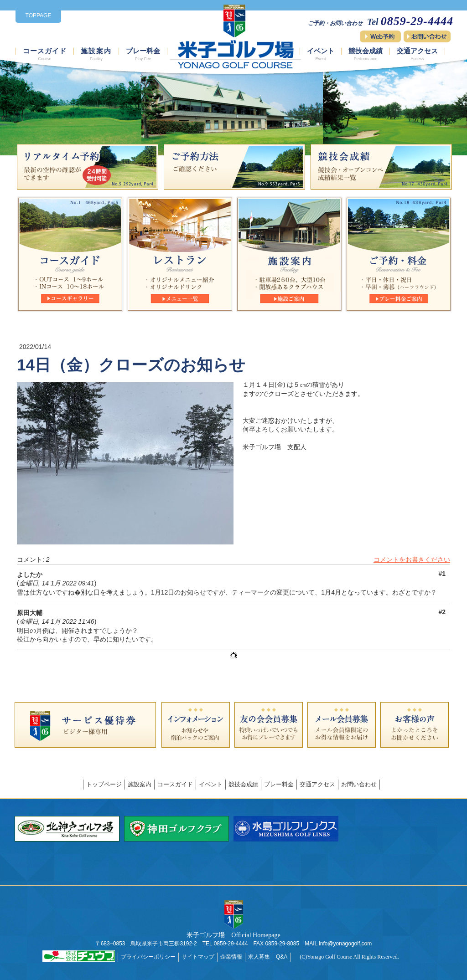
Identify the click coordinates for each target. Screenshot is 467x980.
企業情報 (231, 957)
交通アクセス (417, 54)
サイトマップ (198, 957)
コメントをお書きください (412, 559)
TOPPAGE (39, 15)
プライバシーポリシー (148, 957)
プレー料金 (143, 54)
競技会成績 (366, 54)
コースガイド (45, 54)
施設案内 (96, 54)
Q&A (282, 957)
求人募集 (259, 957)
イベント (321, 54)
